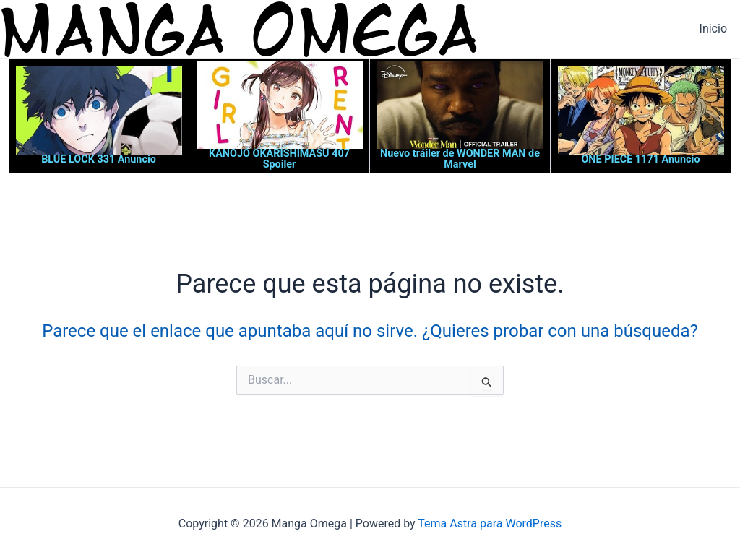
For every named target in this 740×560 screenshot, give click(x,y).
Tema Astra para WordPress (490, 524)
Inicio (713, 29)
